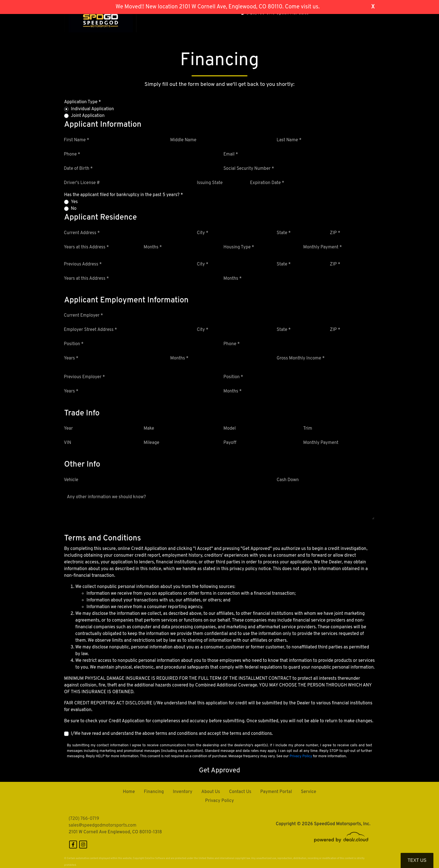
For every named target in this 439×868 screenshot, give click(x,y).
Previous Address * (83, 264)
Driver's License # (82, 183)
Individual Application (92, 109)
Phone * (72, 154)
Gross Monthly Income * (301, 358)
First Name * (76, 140)
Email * (231, 154)
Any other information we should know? (106, 497)
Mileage (151, 443)
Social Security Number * (249, 169)
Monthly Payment (321, 443)
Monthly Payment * (323, 247)
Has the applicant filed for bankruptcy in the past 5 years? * (124, 195)
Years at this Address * (86, 247)
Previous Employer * (84, 377)
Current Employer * (83, 316)
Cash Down (288, 480)
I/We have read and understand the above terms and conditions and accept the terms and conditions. (172, 734)
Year (68, 429)
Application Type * (82, 102)
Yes (74, 202)
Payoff (230, 443)
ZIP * (335, 233)
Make (149, 429)
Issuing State (210, 183)
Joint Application (88, 116)
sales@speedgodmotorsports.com (102, 825)
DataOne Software (155, 858)
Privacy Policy (301, 756)
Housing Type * (239, 247)
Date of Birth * (78, 169)
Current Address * (82, 233)
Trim (308, 429)
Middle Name (183, 140)
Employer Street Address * (90, 330)
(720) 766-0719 (84, 819)
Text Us (417, 860)
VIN (67, 443)
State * (284, 233)
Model (230, 429)
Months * (153, 247)
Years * (71, 358)
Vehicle (71, 480)
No (74, 209)
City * (203, 233)
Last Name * (289, 140)
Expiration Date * (267, 183)
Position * (74, 344)
